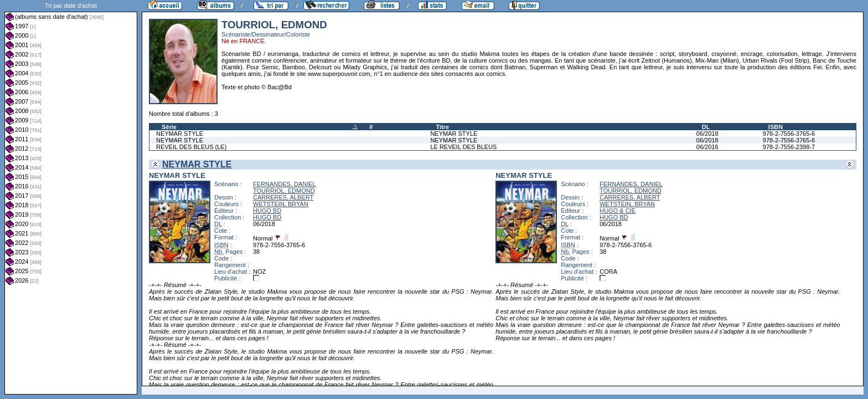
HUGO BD (267, 211)
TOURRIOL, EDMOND (284, 191)
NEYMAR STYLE (180, 134)
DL (706, 127)
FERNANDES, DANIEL (285, 184)
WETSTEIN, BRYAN (281, 204)
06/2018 (707, 134)
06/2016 (707, 147)
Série (169, 127)
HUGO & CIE (618, 211)
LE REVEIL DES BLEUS (463, 147)
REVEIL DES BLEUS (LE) (191, 147)
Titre (442, 127)
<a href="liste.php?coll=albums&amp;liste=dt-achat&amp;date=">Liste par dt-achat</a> (71, 197)
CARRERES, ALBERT (283, 197)
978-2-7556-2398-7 (789, 147)
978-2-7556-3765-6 (789, 134)
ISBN (776, 127)
